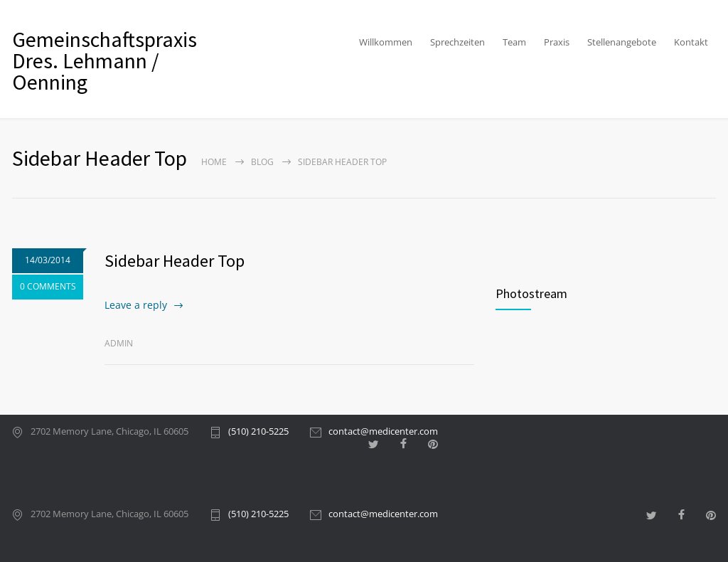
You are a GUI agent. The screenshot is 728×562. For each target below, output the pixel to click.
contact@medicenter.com (383, 432)
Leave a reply (136, 305)
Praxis (557, 42)
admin (119, 343)
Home (214, 162)
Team (514, 42)
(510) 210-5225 (258, 432)
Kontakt (691, 42)
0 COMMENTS (48, 286)
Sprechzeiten (457, 42)
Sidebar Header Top (175, 261)
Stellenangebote (622, 42)
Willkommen (386, 42)
